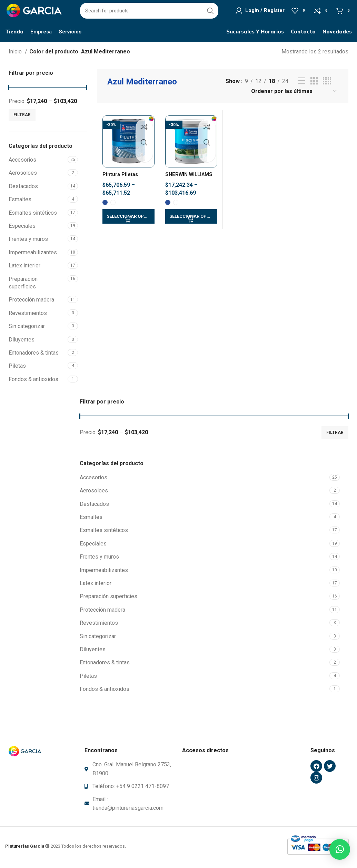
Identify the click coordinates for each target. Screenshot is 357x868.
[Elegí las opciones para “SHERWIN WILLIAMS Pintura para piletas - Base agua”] (191, 219)
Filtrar (22, 118)
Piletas (17, 369)
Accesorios (22, 162)
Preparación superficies (23, 285)
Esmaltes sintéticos (33, 215)
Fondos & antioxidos (33, 382)
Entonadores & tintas (34, 355)
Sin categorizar (27, 329)
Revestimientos (28, 315)
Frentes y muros (28, 242)
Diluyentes (22, 342)
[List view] (301, 84)
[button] (340, 849)
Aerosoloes (23, 176)
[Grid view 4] (327, 84)
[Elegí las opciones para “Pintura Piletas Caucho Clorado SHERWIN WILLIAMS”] (128, 219)
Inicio (16, 54)
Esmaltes (20, 202)
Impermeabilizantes (33, 255)
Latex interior (24, 268)
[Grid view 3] (314, 84)
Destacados (23, 189)
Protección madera (31, 302)
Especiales (22, 229)
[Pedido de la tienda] (294, 94)
